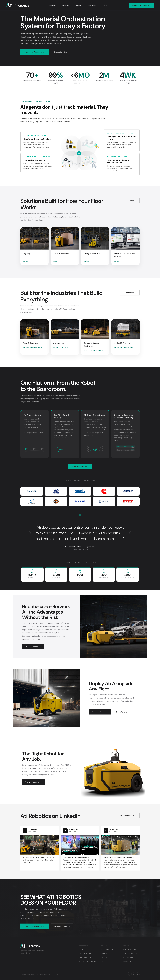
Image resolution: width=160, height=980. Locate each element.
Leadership (105, 953)
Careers (104, 957)
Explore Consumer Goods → (93, 350)
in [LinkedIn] (128, 974)
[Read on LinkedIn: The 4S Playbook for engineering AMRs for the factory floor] (120, 848)
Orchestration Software (87, 961)
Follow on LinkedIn (127, 816)
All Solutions (129, 201)
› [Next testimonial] (131, 533)
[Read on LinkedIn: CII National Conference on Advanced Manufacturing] (80, 848)
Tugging (82, 949)
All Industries (129, 293)
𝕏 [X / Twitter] (133, 974)
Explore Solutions (61, 52)
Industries (66, 5)
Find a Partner (122, 712)
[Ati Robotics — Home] (18, 5)
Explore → (27, 261)
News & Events (128, 961)
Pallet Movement (85, 953)
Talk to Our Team (32, 647)
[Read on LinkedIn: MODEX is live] (40, 846)
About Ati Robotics (108, 949)
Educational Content (130, 949)
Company (79, 5)
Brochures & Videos (130, 953)
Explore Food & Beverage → (32, 347)
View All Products (32, 782)
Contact (105, 5)
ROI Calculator (128, 957)
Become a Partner (99, 712)
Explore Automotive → (61, 347)
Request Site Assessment (141, 5)
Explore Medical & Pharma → (124, 347)
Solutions (54, 5)
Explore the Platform (79, 467)
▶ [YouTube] (138, 974)
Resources (93, 5)
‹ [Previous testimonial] (29, 533)
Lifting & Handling (85, 957)
